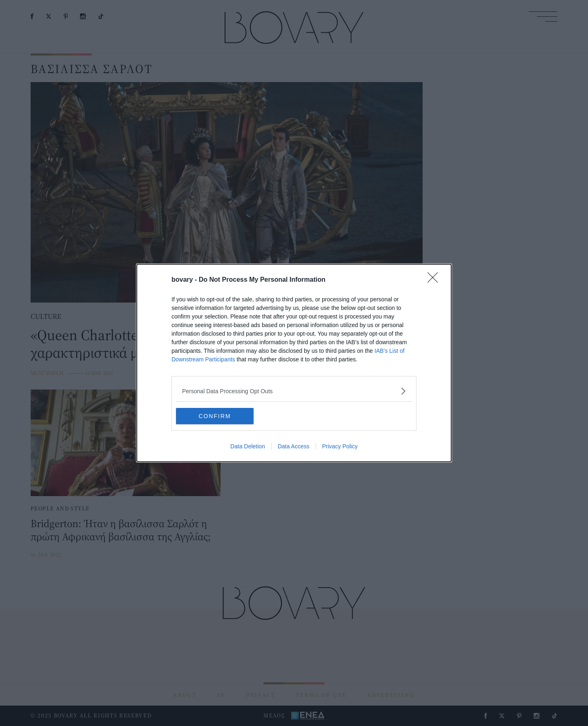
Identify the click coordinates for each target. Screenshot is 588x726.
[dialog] (294, 363)
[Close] (435, 280)
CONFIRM (215, 416)
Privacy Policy (340, 446)
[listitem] (294, 391)
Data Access (294, 446)
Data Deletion (248, 446)
